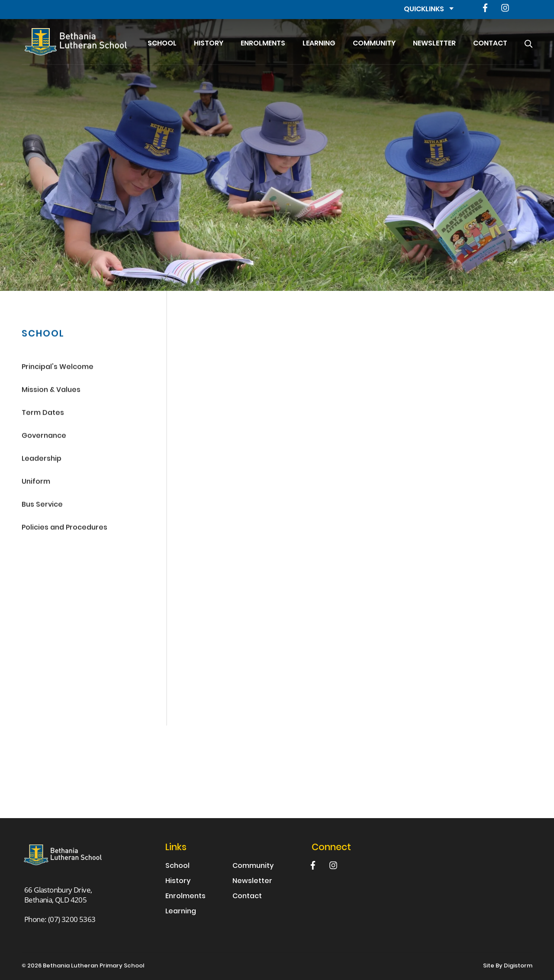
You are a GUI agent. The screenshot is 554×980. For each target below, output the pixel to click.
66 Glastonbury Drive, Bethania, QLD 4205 (58, 895)
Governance (44, 437)
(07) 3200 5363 (72, 919)
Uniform (36, 483)
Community (374, 44)
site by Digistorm (508, 966)
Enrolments (263, 44)
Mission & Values (51, 391)
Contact (490, 44)
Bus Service (42, 506)
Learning (319, 44)
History (209, 44)
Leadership (42, 460)
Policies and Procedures (64, 529)
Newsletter (434, 44)
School (162, 44)
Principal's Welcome (58, 368)
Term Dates (43, 414)
